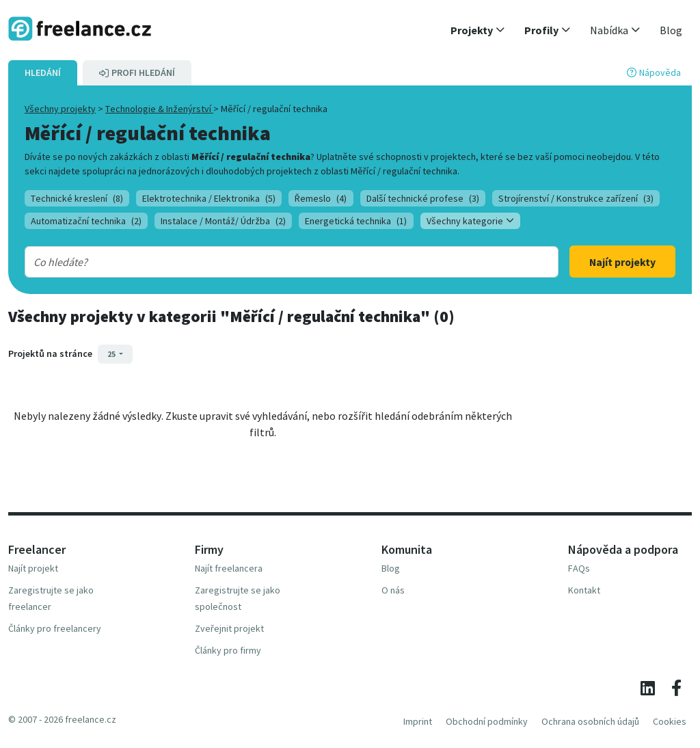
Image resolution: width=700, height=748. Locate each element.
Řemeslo (321, 198)
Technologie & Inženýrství (159, 109)
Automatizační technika (86, 221)
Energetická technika (356, 221)
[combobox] (268, 262)
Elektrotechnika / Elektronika (209, 198)
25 (112, 354)
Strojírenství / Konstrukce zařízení (576, 198)
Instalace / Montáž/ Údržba (223, 221)
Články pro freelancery (55, 628)
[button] (478, 30)
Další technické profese (423, 198)
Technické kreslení (77, 198)
